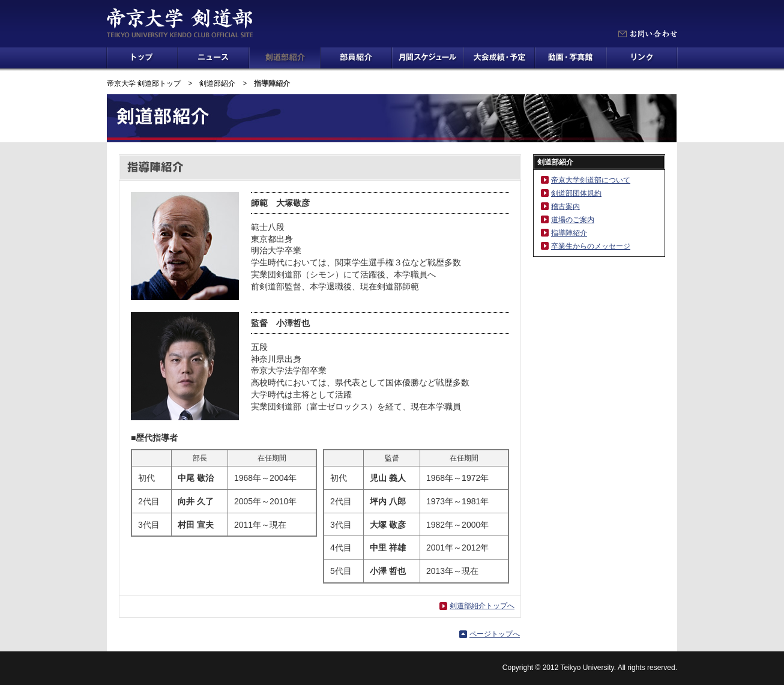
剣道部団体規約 (576, 193)
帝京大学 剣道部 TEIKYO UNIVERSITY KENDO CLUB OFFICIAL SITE (179, 23)
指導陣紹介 (569, 233)
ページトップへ (495, 634)
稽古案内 (565, 207)
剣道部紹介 (285, 58)
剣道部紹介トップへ (482, 606)
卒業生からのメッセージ (591, 246)
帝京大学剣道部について (591, 180)
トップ (142, 58)
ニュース (213, 58)
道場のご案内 (573, 220)
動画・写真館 (571, 58)
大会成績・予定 (499, 58)
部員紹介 (356, 58)
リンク (642, 58)
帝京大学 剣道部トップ (144, 83)
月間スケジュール (428, 58)
